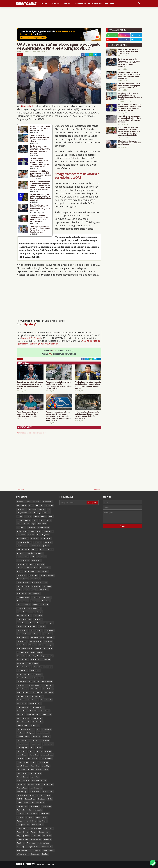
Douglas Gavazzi (35, 685)
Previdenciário (35, 634)
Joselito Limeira (35, 546)
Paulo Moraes (35, 806)
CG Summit (21, 663)
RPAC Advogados (43, 535)
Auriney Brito (22, 656)
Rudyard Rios (22, 645)
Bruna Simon (46, 660)
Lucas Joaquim (48, 623)
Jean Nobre (45, 740)
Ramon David (48, 634)
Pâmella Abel (45, 814)
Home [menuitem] (44, 4)
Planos (42, 549)
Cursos (20, 516)
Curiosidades (48, 502)
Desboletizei (21, 682)
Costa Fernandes (23, 674)
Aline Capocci (22, 594)
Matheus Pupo (22, 788)
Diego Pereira (22, 685)
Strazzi (31, 505)
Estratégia (40, 553)
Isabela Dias (36, 737)
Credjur (31, 553)
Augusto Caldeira (23, 597)
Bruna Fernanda (23, 660)
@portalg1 (27, 106)
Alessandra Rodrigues (25, 649)
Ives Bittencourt (22, 740)
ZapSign (45, 854)
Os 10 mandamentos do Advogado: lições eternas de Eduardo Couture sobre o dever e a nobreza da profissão (40, 150)
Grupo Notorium (23, 726)
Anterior (21, 490)
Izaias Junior (35, 740)
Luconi (19, 627)
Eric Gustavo (21, 700)
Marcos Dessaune (23, 781)
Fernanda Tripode (40, 516)
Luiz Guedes (21, 770)
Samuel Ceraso (44, 832)
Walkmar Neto (32, 568)
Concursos (33, 509)
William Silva (21, 553)
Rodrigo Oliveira (37, 825)
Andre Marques (40, 649)
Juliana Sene (38, 619)
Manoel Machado (23, 561)
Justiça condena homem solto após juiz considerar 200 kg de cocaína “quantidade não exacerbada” (87, 415)
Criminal (42, 509)
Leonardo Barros (46, 759)
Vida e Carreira (46, 538)
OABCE (20, 799)
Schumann (35, 538)
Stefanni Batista (36, 839)
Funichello (21, 715)
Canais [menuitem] (66, 4)
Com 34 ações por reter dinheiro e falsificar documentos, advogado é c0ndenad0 (40, 208)
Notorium (31, 527)
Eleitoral (39, 505)
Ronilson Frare (36, 828)
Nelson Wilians (22, 630)
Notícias (20, 54)
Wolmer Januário (23, 854)
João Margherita (23, 748)
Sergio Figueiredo (23, 836)
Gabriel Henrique (33, 715)
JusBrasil (46, 546)
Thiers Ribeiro (32, 843)
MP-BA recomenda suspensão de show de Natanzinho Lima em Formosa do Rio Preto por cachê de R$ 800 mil (40, 162)
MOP (46, 770)
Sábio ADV (47, 839)
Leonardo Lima (35, 623)
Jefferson (31, 535)
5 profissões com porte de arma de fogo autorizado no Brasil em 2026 (40, 128)
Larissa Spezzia (22, 623)
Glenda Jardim (38, 722)
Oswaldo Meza (30, 799)
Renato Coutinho (30, 821)
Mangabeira (21, 527)
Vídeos (27, 524)
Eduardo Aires (48, 689)
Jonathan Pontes (23, 744)
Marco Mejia (35, 777)
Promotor (34, 814)
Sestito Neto (36, 836)
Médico (35, 549)
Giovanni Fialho (37, 718)
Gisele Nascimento (23, 722)
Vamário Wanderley (31, 590)
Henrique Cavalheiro (24, 616)
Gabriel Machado (23, 718)
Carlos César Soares (24, 667)
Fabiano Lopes (22, 546)
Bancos (20, 572)
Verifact (50, 549)
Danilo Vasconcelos (36, 678)
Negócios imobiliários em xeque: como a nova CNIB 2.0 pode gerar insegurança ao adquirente (40, 174)
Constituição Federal (31, 338)
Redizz (19, 821)
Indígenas (31, 733)
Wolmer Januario (23, 531)
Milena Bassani (22, 564)
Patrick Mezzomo (38, 803)
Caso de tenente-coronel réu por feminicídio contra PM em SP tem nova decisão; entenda (40, 229)
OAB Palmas (46, 795)
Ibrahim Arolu (46, 729)
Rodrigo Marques (23, 825)
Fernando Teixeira (37, 707)
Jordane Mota (36, 744)
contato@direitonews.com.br (44, 344)
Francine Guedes (23, 612)
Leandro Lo (21, 535)
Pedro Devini (49, 630)
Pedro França (47, 806)
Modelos (28, 516)
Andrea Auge (36, 531)
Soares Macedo (22, 839)
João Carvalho (48, 744)
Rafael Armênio (41, 817)
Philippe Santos (22, 634)
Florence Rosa (22, 711)
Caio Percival (36, 597)
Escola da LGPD (46, 700)
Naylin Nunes (34, 795)
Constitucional (35, 671)
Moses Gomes (48, 792)
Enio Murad (37, 605)
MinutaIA (42, 627)
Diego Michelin (47, 682)
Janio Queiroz (36, 583)
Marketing (37, 513)
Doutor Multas (48, 685)
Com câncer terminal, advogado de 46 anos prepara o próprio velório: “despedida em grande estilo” (30, 385)
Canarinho (47, 597)
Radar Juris (29, 817)
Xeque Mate (35, 854)
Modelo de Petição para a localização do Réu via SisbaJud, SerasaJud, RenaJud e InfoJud (130, 96)
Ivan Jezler (46, 737)
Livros (35, 520)
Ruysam (34, 832)
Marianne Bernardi (34, 784)
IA (33, 729)
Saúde (19, 524)
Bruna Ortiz (35, 660)
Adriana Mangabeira (24, 542)
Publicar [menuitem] (97, 4)
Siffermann (33, 645)
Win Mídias (44, 590)
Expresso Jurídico (35, 704)
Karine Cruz (34, 755)
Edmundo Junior (23, 689)
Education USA (37, 693)
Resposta (50, 638)
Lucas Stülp (46, 766)
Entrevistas (38, 542)
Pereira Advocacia (35, 810)
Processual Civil (22, 814)
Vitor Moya (43, 645)
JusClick (39, 751)
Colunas (49, 667)
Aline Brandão (45, 568)
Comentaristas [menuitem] (82, 4)
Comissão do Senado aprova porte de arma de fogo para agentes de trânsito (39, 138)
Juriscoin (27, 520)
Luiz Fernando (41, 557)
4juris (51, 645)
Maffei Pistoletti (22, 773)
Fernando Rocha (23, 707)
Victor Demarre (35, 850)
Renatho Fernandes (38, 638)
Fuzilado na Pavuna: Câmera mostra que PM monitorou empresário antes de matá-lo (39, 218)
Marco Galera (36, 561)
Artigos (28, 502)
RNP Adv (20, 817)
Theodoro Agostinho (37, 564)
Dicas (24, 505)
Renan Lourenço (23, 638)
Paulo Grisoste (22, 806)
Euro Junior (48, 542)
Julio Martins (49, 505)
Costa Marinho (36, 674)
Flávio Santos (45, 711)
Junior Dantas (22, 751)
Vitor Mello (21, 568)
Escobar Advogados (47, 575)
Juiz (32, 748)
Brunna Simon (30, 572)
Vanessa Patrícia (46, 847)
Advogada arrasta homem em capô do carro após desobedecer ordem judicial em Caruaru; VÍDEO (59, 385)
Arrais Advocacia (36, 652)
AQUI (54, 351)
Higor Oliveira (48, 531)
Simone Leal (47, 836)
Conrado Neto (22, 671)
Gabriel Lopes (46, 715)
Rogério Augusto (23, 828)
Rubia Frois (48, 641)
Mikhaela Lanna (35, 792)
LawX (45, 583)
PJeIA (50, 799)
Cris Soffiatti (42, 524)
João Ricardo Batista (24, 619)
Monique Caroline (23, 549)
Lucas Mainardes (23, 766)
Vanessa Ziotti (22, 850)
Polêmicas (37, 502)
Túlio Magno (21, 847)
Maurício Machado (36, 788)
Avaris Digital (33, 656)
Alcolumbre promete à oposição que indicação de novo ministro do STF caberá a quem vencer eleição (88, 385)
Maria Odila (21, 784)
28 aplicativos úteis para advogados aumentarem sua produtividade (129, 143)
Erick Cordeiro (33, 700)
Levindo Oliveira (23, 762)
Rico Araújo (43, 821)
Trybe (19, 590)
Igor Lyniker (38, 616)
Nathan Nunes (22, 795)
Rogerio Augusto (36, 641)
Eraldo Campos (38, 696)
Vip (18, 505)
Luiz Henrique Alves (35, 770)
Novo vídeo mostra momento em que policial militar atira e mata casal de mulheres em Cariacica (129, 119)
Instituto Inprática (43, 733)
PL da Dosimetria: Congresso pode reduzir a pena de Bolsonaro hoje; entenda (29, 414)
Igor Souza (21, 733)
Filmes (51, 516)
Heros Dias (35, 726)
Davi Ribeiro (35, 601)
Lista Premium (43, 762)
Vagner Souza (33, 847)
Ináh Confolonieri (23, 737)
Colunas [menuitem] (54, 4)
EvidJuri (46, 605)
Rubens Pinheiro (23, 832)
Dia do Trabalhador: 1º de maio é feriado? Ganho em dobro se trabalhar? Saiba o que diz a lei (40, 197)
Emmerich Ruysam (23, 696)
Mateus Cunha (48, 784)
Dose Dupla (46, 601)
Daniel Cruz (33, 575)
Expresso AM (22, 704)
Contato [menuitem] (109, 4)
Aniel (50, 649)
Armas (19, 520)
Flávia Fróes (34, 711)
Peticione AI (36, 586)
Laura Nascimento (47, 755)
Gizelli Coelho (35, 579)
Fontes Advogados (35, 608)
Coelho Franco (39, 667)
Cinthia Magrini (42, 572)
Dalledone (47, 513)
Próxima (97, 490)
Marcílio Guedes (46, 520)
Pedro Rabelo (22, 810)
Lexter (33, 762)
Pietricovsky (47, 586)
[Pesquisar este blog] (73, 503)
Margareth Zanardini (39, 781)
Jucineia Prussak (23, 557)
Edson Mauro (35, 689)
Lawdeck (20, 759)
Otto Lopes (42, 799)
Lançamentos (22, 509)
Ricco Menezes (22, 641)
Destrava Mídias (34, 682)
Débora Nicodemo (24, 605)
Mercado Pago (22, 792)
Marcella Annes (36, 773)
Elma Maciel (49, 693)
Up (49, 509)
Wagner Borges (48, 850)
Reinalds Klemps (23, 538)
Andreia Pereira (35, 594)
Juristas (32, 751)
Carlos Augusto (33, 663)
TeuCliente (21, 843)
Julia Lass (39, 748)
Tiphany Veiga (44, 843)
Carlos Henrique (23, 601)
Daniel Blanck (22, 575)
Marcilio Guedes (23, 777)
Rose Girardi (48, 828)
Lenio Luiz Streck (31, 759)
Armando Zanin (22, 652)
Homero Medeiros (23, 729)
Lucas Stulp (35, 766)
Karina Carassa (22, 755)
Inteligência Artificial (24, 513)
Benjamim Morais (47, 656)
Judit (32, 557)
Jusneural (48, 751)
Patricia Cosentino (23, 803)
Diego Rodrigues (43, 527)
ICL (38, 729)
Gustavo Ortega (37, 612)
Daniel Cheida (22, 678)
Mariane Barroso (30, 627)
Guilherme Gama (23, 583)
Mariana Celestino (23, 586)
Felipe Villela (21, 608)
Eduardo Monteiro (23, 693)
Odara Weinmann (36, 630)
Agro (34, 524)
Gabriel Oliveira (22, 579)
